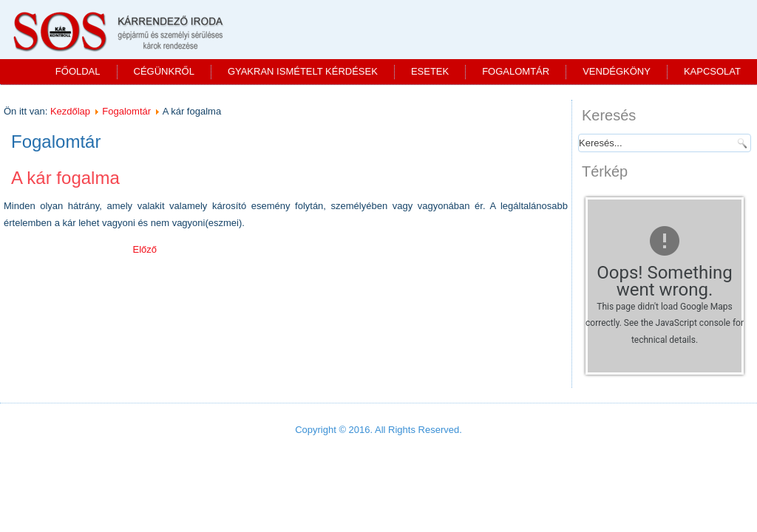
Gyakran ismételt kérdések (303, 71)
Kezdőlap (70, 111)
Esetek (430, 71)
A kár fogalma (65, 178)
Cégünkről (164, 71)
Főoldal (78, 71)
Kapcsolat (712, 71)
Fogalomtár (516, 71)
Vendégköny (617, 71)
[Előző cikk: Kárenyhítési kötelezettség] (145, 249)
